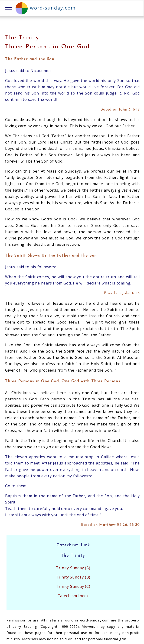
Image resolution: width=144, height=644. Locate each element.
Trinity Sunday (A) (73, 568)
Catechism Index (73, 596)
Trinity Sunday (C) (73, 586)
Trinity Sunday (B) (73, 577)
